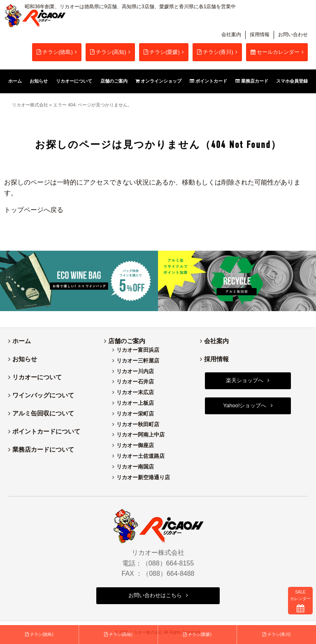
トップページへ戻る (34, 210)
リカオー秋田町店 (138, 424)
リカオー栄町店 (135, 414)
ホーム (22, 341)
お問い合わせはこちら (155, 595)
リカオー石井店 (135, 382)
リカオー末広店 (135, 392)
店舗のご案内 (127, 341)
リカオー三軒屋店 (138, 361)
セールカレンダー (275, 52)
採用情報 (260, 35)
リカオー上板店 (135, 403)
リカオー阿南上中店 (141, 435)
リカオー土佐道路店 (141, 456)
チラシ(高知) (108, 52)
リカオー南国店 (135, 467)
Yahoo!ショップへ (245, 405)
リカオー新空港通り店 (143, 477)
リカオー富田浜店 (138, 350)
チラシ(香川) (215, 52)
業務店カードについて (43, 449)
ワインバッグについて (43, 395)
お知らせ (25, 359)
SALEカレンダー (300, 601)
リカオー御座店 (135, 445)
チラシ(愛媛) (162, 52)
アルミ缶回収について (43, 413)
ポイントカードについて (46, 431)
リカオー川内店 (135, 371)
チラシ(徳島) (55, 52)
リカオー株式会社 (30, 105)
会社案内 (231, 35)
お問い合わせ (293, 35)
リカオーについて (37, 377)
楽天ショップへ (245, 380)
